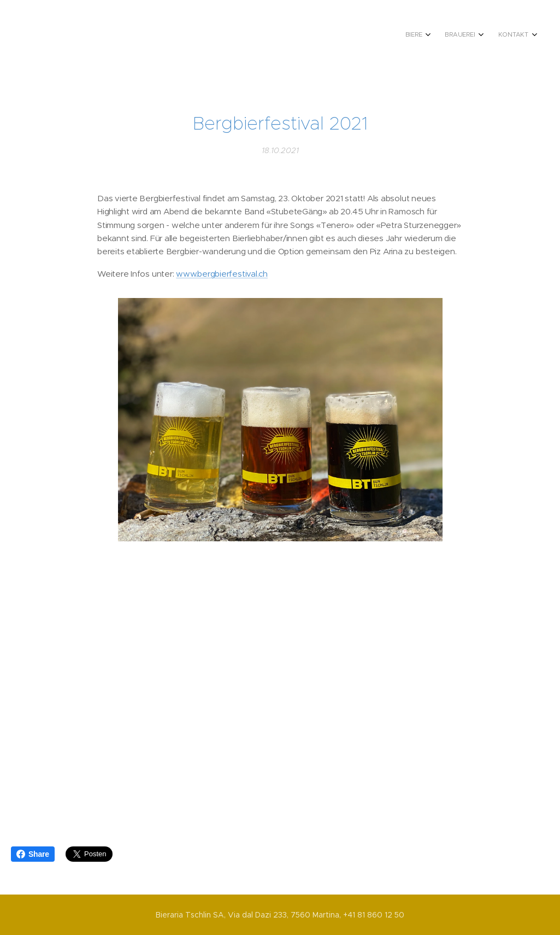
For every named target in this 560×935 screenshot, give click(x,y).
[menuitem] (488, 36)
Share (33, 854)
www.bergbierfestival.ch (222, 274)
